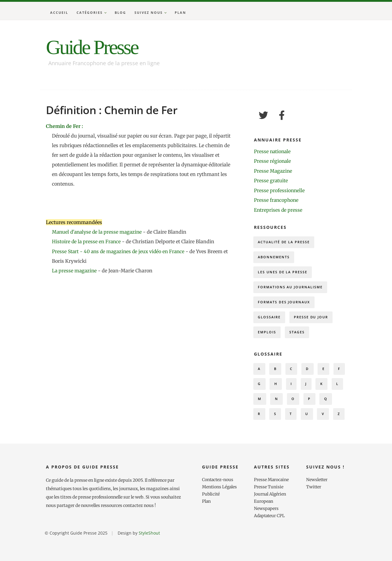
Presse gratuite (271, 180)
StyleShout (149, 554)
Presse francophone (277, 199)
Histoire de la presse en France (87, 241)
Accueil (59, 12)
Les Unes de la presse (283, 273)
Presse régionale (273, 161)
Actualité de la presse (284, 241)
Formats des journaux (284, 304)
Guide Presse (95, 47)
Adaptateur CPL (270, 537)
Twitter (314, 508)
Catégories (90, 12)
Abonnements (274, 257)
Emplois (267, 335)
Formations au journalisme (291, 288)
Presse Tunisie (269, 508)
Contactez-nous (218, 501)
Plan (180, 12)
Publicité (211, 515)
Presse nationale (273, 151)
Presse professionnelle (280, 190)
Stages (298, 335)
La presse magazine (75, 270)
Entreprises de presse (278, 209)
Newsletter (317, 501)
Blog (120, 12)
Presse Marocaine (272, 501)
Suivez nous (149, 12)
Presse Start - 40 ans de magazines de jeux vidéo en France (121, 251)
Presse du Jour (312, 319)
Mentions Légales (220, 508)
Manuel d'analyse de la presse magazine (98, 232)
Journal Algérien (270, 515)
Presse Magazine (273, 171)
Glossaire (270, 319)
